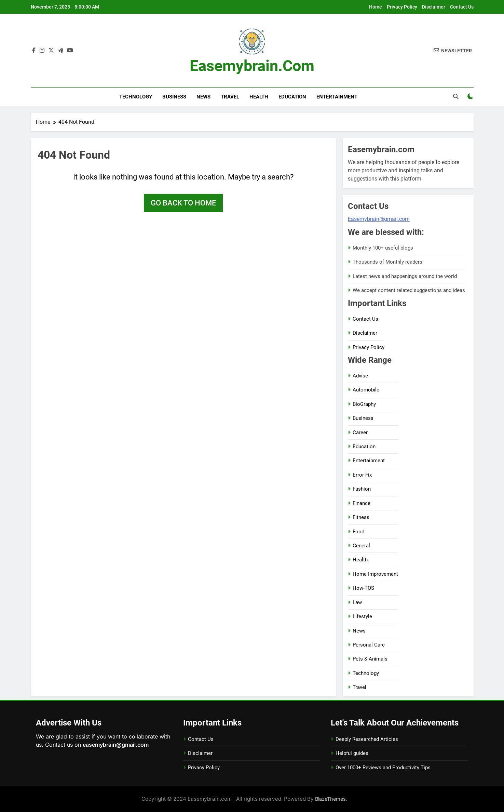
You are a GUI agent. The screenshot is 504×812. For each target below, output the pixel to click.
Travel (230, 97)
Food (358, 532)
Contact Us (462, 7)
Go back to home (183, 203)
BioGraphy (364, 404)
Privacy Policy (402, 7)
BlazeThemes (330, 799)
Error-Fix (362, 475)
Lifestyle (362, 616)
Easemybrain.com (252, 66)
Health (259, 97)
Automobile (366, 390)
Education (292, 97)
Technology (136, 97)
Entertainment (337, 97)
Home (376, 7)
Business (174, 97)
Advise (360, 376)
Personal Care (369, 645)
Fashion (362, 489)
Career (360, 432)
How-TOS (363, 588)
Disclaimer (434, 7)
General (361, 546)
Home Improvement (375, 574)
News (203, 97)
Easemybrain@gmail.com (379, 219)
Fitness (361, 517)
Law (357, 602)
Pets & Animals (370, 659)
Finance (362, 503)
